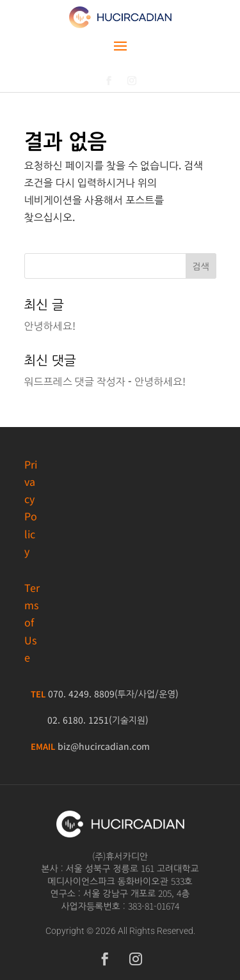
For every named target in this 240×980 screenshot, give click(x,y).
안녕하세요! (50, 325)
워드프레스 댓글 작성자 (75, 381)
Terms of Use (32, 622)
